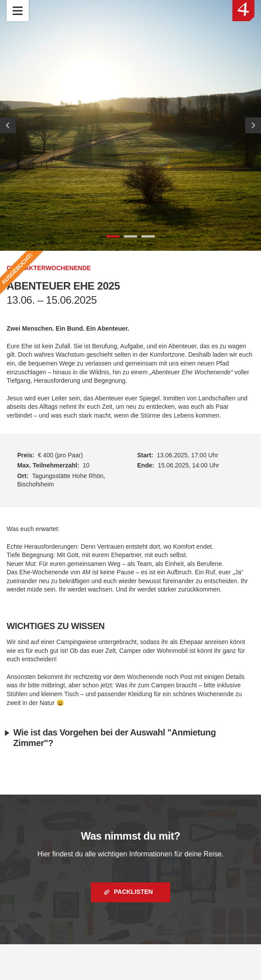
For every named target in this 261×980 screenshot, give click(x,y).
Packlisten (132, 892)
